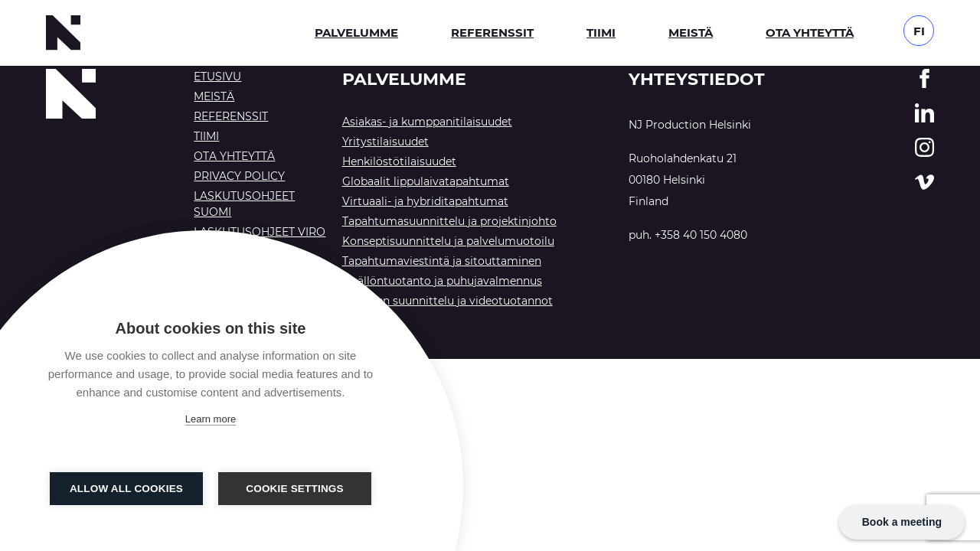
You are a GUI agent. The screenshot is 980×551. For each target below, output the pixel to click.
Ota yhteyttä (810, 33)
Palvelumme (356, 33)
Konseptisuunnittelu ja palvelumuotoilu (448, 241)
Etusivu (217, 77)
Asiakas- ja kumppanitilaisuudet (427, 122)
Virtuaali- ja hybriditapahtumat (425, 201)
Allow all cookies (126, 489)
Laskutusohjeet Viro (260, 232)
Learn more (211, 419)
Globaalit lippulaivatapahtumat (426, 181)
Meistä (691, 33)
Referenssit (492, 33)
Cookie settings (295, 489)
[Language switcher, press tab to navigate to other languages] (919, 30)
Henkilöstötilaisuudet (399, 161)
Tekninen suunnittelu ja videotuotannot (448, 301)
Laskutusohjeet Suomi (244, 204)
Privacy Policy (239, 176)
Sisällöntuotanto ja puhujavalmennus (442, 281)
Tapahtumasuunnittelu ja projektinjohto (449, 221)
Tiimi (601, 33)
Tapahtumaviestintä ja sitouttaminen (442, 261)
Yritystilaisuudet (385, 142)
